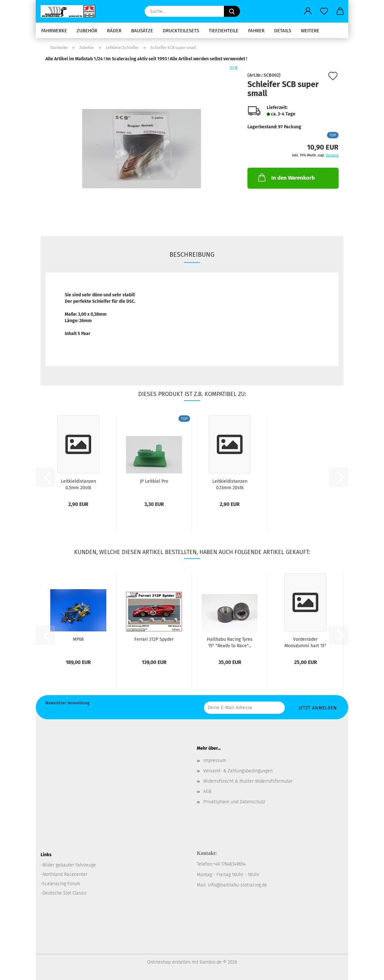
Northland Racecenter (65, 874)
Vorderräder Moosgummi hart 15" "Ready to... (305, 642)
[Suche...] (232, 11)
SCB (234, 68)
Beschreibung (192, 254)
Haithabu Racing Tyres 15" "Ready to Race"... (230, 642)
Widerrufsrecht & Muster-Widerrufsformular (248, 781)
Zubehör (87, 31)
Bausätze (142, 31)
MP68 (78, 639)
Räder (114, 31)
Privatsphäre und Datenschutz (234, 802)
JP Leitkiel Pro (154, 481)
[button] (308, 11)
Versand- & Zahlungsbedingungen (238, 771)
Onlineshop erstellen (169, 962)
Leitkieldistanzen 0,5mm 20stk (78, 484)
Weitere (310, 31)
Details (283, 31)
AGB (207, 792)
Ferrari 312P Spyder (154, 639)
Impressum (215, 761)
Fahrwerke (54, 31)
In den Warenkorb (286, 177)
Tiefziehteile (224, 31)
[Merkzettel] (324, 11)
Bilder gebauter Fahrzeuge (69, 865)
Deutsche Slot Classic (65, 893)
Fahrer (256, 31)
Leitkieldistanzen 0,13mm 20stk (230, 484)
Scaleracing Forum (61, 884)
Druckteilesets (181, 31)
